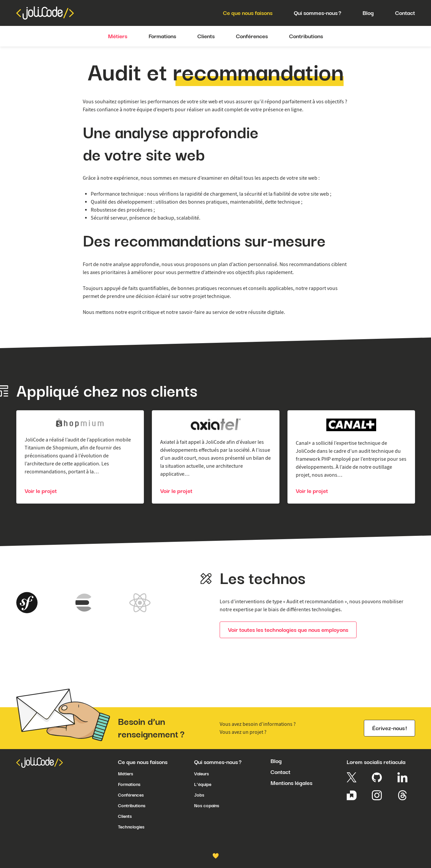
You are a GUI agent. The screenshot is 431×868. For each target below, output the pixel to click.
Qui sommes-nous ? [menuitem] (318, 13)
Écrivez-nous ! (389, 728)
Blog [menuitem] (368, 13)
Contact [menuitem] (405, 13)
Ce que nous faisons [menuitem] (248, 13)
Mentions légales (291, 783)
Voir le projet (41, 491)
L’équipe (203, 784)
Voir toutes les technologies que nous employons (288, 630)
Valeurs (202, 774)
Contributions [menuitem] (306, 36)
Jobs (199, 795)
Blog (276, 761)
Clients (125, 816)
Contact (280, 772)
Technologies (131, 827)
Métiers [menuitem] (118, 36)
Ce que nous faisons (143, 762)
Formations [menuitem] (162, 36)
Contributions (132, 806)
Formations (129, 784)
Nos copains (207, 806)
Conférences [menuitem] (252, 36)
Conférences (131, 795)
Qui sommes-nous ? (218, 762)
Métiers (126, 774)
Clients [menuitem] (206, 36)
